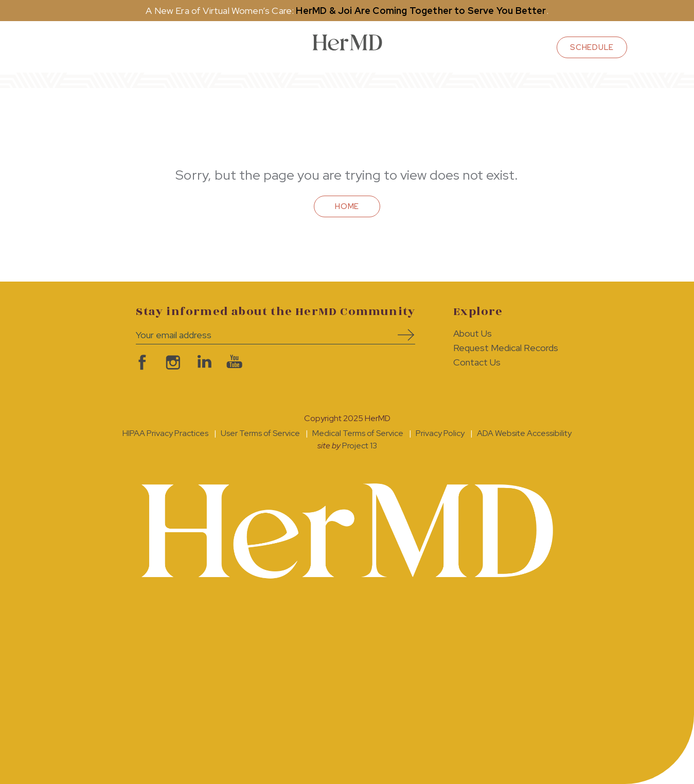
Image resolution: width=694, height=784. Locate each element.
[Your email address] (260, 335)
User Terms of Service (260, 433)
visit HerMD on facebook (141, 362)
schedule (592, 47)
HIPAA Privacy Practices (165, 433)
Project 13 (360, 446)
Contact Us (477, 362)
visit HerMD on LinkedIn (203, 362)
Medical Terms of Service (358, 433)
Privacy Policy (440, 433)
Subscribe (402, 335)
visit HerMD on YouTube (234, 362)
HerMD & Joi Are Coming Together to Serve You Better (421, 11)
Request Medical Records (505, 348)
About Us (473, 333)
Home (347, 206)
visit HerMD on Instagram (172, 362)
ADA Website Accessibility (524, 433)
